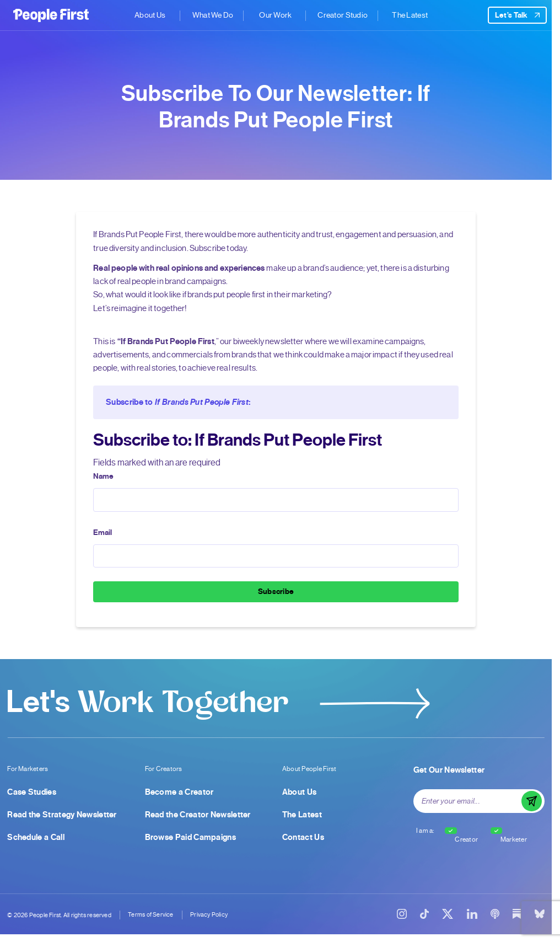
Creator (466, 839)
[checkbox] (451, 831)
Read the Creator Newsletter (198, 815)
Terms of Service (150, 915)
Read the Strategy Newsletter (62, 815)
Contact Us (303, 837)
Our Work (276, 15)
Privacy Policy (209, 915)
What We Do (212, 15)
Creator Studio (343, 15)
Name (103, 476)
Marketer (514, 839)
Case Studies (32, 792)
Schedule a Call (36, 837)
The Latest (410, 15)
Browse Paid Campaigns (190, 837)
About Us (150, 15)
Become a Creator (179, 792)
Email (103, 532)
